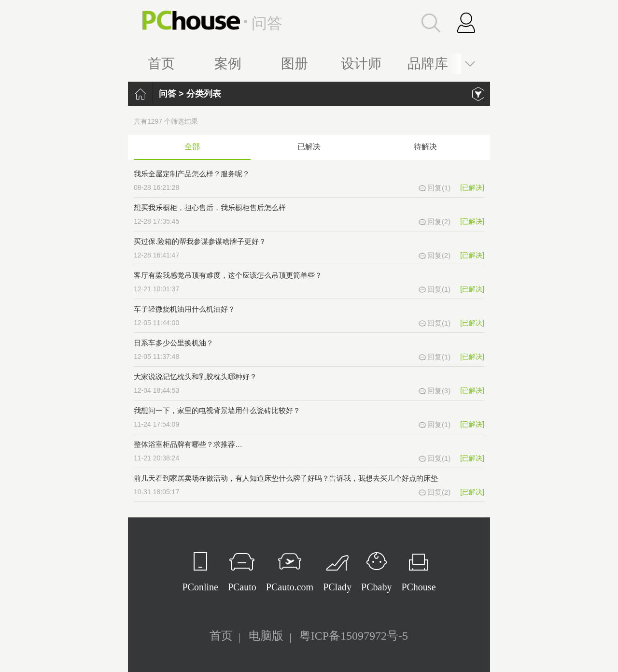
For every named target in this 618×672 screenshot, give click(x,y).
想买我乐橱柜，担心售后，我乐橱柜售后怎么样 (210, 207)
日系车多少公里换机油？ (174, 343)
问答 (168, 94)
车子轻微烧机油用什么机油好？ (184, 309)
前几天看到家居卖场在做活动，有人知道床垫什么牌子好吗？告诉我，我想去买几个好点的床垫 (286, 478)
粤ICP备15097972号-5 (354, 636)
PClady (337, 587)
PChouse (418, 587)
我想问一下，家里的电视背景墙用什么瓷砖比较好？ (217, 410)
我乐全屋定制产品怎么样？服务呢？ (192, 174)
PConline (200, 587)
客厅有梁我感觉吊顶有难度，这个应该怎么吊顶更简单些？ (228, 275)
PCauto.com (290, 587)
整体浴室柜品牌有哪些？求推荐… (188, 444)
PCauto (242, 587)
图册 (295, 64)
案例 (228, 64)
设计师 (361, 64)
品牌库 (428, 64)
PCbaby (376, 587)
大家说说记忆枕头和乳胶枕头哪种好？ (195, 377)
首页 (161, 64)
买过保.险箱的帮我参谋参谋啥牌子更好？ (200, 241)
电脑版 (266, 636)
